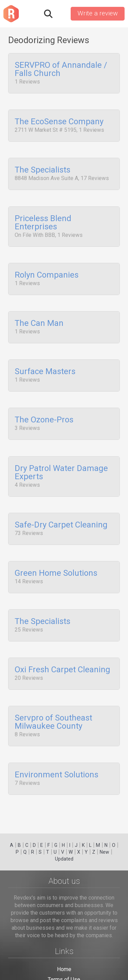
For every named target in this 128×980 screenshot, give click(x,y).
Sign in (61, 14)
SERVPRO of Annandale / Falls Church (61, 69)
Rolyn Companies (47, 266)
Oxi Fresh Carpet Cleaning (62, 642)
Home (64, 969)
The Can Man (39, 312)
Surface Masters (45, 358)
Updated (64, 859)
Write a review (98, 13)
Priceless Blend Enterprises (43, 216)
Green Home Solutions (56, 550)
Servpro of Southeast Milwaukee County (53, 692)
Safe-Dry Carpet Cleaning (61, 504)
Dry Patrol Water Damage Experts (61, 454)
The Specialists (42, 166)
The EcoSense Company (59, 119)
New (104, 852)
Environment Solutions (56, 743)
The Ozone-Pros (44, 404)
